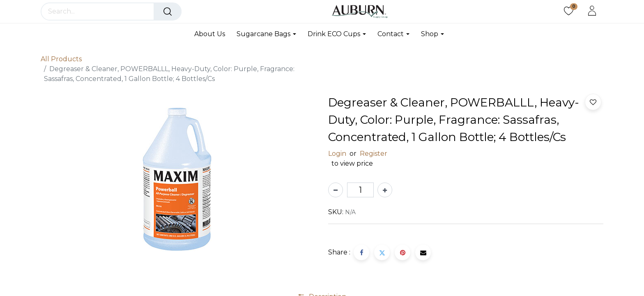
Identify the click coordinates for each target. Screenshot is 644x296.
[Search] (168, 12)
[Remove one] (336, 190)
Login (337, 154)
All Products (61, 59)
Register (374, 154)
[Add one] (385, 190)
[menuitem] (213, 34)
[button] (593, 102)
